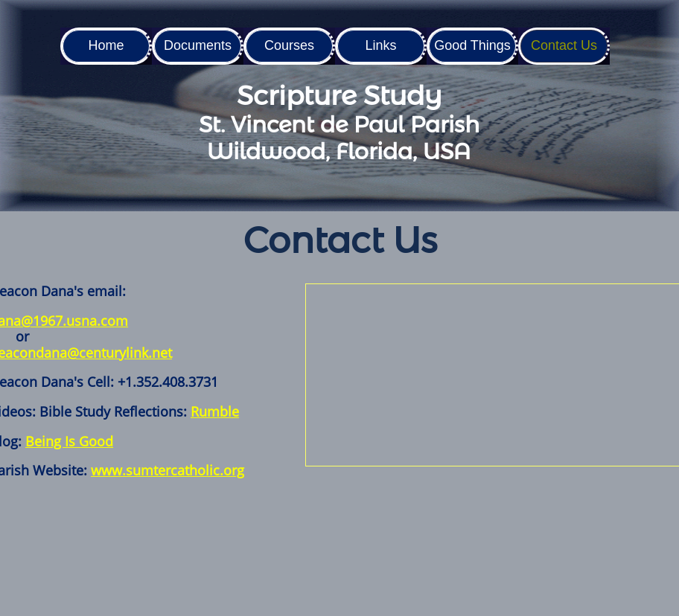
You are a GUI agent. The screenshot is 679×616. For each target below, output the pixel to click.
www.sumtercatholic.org (168, 470)
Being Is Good (69, 441)
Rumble (215, 411)
